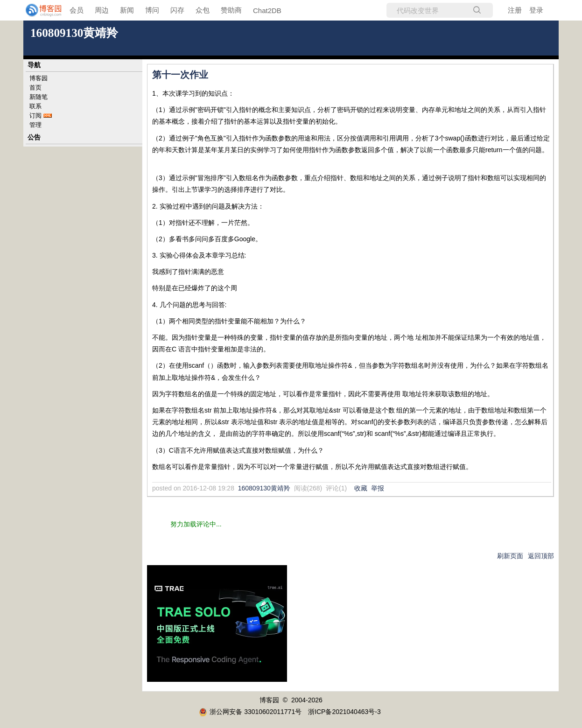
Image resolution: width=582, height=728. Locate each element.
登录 (536, 10)
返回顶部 (541, 556)
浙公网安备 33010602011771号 (250, 712)
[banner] (37, 10)
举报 (378, 488)
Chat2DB (267, 10)
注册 (515, 10)
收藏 (361, 488)
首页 (35, 87)
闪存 (177, 10)
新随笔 (39, 97)
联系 (35, 106)
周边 (102, 10)
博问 (152, 10)
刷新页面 (510, 556)
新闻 (127, 10)
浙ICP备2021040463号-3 (344, 712)
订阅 (35, 115)
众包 (203, 10)
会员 (77, 10)
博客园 (39, 78)
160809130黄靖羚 (74, 33)
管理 (35, 125)
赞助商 (231, 10)
